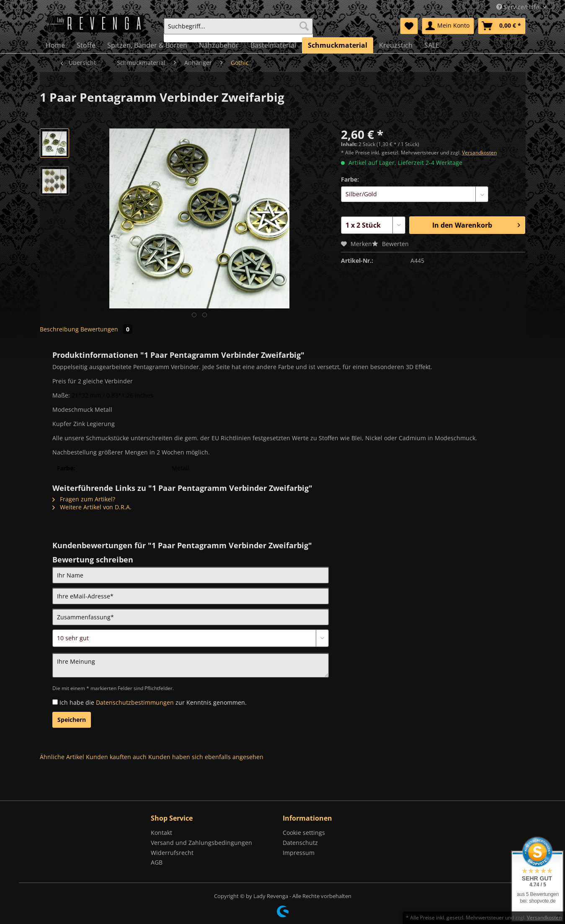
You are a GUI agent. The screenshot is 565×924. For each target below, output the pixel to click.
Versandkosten (479, 153)
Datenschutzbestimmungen (135, 702)
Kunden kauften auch (116, 757)
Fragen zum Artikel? (84, 499)
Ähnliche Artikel (62, 757)
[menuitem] (238, 30)
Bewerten (390, 244)
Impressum (299, 853)
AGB (157, 862)
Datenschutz (300, 843)
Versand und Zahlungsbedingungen (201, 843)
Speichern (72, 720)
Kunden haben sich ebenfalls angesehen (206, 757)
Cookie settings (304, 833)
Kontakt (161, 833)
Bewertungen (106, 329)
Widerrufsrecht (172, 853)
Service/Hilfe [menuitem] (519, 7)
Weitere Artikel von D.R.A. (92, 507)
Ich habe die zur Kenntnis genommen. (153, 702)
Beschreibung (59, 329)
